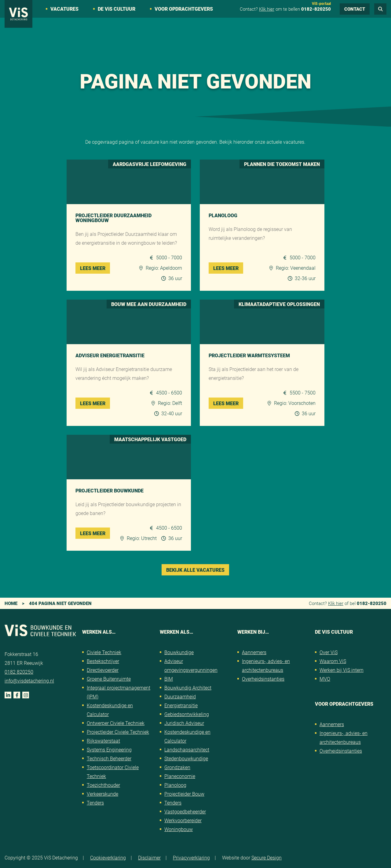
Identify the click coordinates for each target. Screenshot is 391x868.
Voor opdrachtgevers (184, 9)
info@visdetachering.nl (29, 681)
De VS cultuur (117, 9)
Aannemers (254, 652)
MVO (325, 679)
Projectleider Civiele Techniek (118, 732)
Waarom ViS (333, 661)
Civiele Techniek (104, 652)
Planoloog (175, 785)
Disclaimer (149, 857)
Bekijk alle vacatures (195, 570)
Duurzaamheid (180, 696)
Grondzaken (177, 767)
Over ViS (329, 652)
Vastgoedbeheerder (185, 811)
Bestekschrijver (103, 661)
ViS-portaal (321, 3)
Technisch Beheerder (109, 758)
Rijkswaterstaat (103, 741)
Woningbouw (179, 829)
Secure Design (267, 857)
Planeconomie (180, 776)
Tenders (95, 803)
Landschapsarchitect (187, 749)
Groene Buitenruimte (109, 679)
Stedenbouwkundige (186, 758)
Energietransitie (181, 705)
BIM (169, 679)
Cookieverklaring (108, 857)
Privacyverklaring (191, 857)
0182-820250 (316, 9)
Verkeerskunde (102, 794)
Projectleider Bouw (184, 794)
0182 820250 (19, 672)
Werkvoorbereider (183, 820)
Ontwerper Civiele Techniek (116, 723)
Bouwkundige (179, 652)
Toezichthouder (103, 785)
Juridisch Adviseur (184, 723)
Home (11, 603)
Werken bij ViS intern (342, 670)
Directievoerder (103, 670)
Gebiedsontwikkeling (187, 714)
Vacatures (64, 9)
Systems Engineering (109, 749)
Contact (355, 9)
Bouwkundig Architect (188, 688)
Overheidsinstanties (263, 679)
